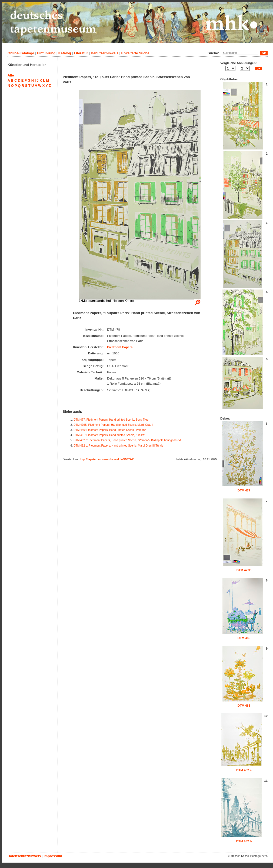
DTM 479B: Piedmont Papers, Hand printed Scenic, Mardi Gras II (114, 425)
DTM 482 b (244, 841)
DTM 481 (244, 706)
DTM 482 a (244, 770)
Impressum (53, 856)
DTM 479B (244, 570)
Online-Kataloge (21, 53)
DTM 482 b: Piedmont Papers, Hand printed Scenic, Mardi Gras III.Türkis (118, 446)
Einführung (46, 53)
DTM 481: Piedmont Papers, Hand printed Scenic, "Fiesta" (109, 435)
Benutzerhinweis (105, 53)
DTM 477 (244, 490)
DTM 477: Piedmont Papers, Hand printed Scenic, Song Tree (111, 420)
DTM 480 (244, 638)
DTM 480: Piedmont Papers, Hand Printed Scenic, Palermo (110, 430)
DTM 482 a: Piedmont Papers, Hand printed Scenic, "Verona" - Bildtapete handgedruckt (127, 440)
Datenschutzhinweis (24, 856)
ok (258, 68)
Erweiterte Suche (135, 53)
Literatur (81, 53)
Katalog (65, 53)
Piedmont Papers (120, 347)
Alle (11, 75)
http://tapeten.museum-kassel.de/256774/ (107, 459)
